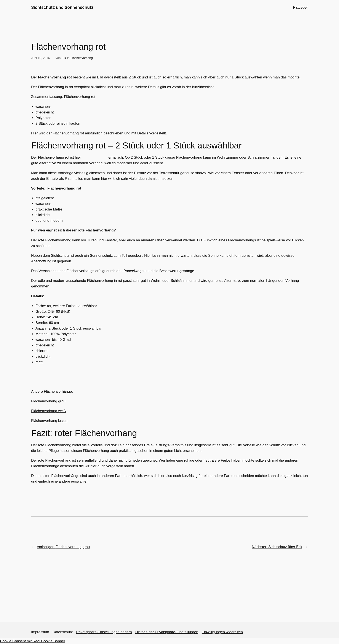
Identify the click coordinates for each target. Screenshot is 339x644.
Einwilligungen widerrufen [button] (222, 632)
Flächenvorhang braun (49, 421)
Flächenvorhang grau (48, 401)
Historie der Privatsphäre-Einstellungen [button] (167, 632)
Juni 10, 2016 (40, 58)
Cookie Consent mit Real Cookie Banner (33, 641)
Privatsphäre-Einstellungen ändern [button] (104, 632)
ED (64, 58)
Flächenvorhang (82, 58)
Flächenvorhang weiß (48, 411)
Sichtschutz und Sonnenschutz (62, 7)
